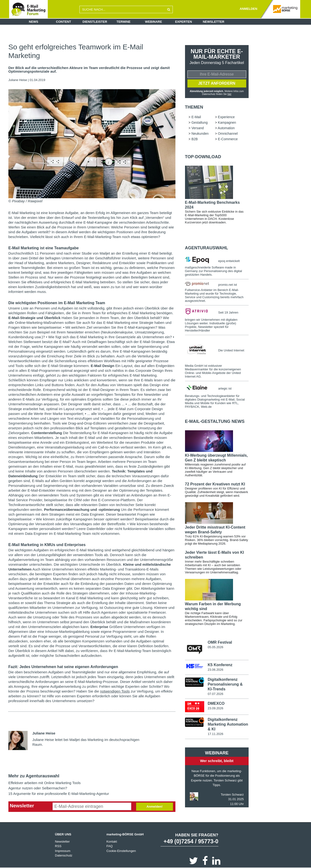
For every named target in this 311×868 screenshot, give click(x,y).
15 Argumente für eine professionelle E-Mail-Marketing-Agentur (59, 794)
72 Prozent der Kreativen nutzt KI (215, 484)
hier (230, 94)
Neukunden (200, 134)
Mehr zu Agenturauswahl (34, 776)
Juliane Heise (18, 80)
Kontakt (112, 842)
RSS (58, 846)
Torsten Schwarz (232, 795)
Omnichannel (228, 134)
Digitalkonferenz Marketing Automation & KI (228, 724)
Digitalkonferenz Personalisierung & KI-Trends (225, 684)
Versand (198, 128)
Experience (226, 117)
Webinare (153, 22)
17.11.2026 (215, 734)
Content (63, 22)
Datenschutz (64, 855)
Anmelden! (154, 807)
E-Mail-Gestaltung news (215, 421)
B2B (195, 139)
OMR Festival (220, 642)
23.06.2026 (215, 670)
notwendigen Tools (115, 691)
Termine (124, 22)
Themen (194, 107)
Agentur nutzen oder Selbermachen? (38, 788)
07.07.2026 (215, 694)
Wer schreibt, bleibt (217, 761)
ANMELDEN (248, 9)
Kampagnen (227, 122)
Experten (184, 22)
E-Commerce (228, 139)
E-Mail (196, 117)
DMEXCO (216, 703)
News (33, 22)
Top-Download (203, 157)
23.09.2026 (215, 708)
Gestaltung (200, 122)
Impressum (63, 851)
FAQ (109, 846)
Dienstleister (95, 22)
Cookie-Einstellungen (121, 851)
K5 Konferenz (220, 665)
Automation (226, 128)
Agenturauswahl (207, 248)
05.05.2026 (215, 647)
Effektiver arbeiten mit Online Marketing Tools (45, 783)
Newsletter (214, 22)
